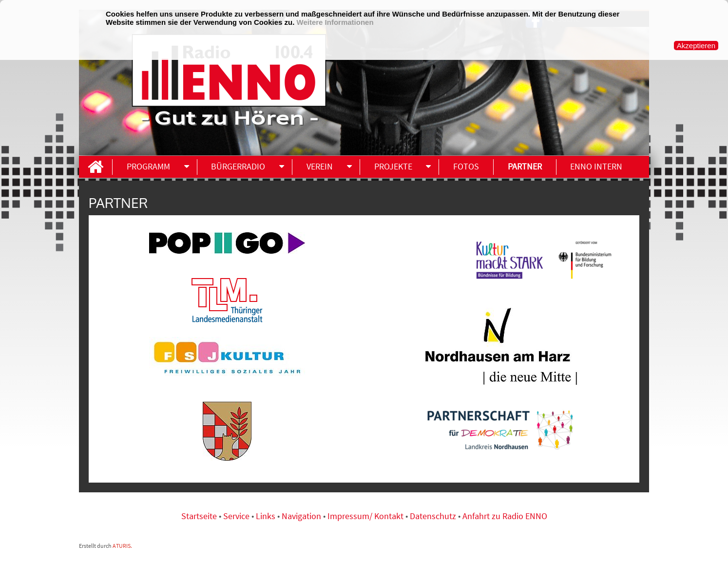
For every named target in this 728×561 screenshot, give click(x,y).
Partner (525, 166)
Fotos (466, 166)
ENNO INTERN (596, 166)
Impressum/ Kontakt (365, 516)
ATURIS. (122, 546)
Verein (320, 166)
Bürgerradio (238, 166)
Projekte (393, 166)
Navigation (302, 516)
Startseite (200, 516)
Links (267, 516)
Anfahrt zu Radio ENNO (505, 516)
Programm (148, 166)
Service (236, 516)
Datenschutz (433, 516)
